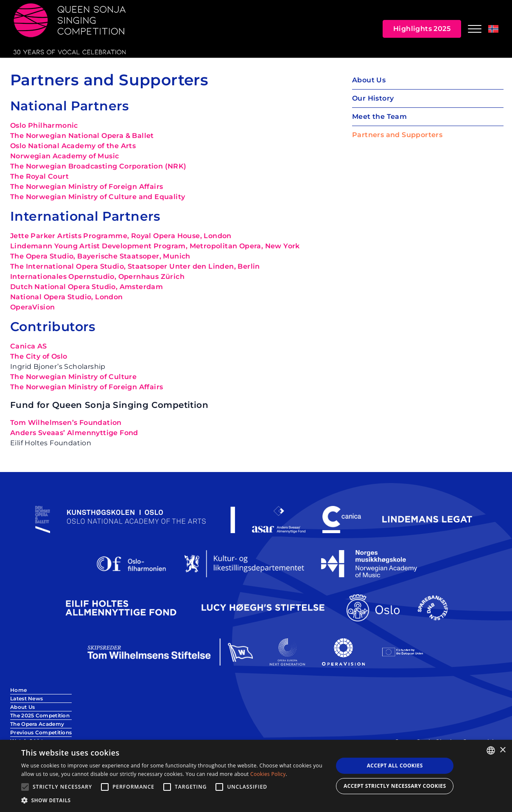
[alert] (256, 776)
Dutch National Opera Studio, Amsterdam (87, 287)
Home (18, 690)
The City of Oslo (39, 356)
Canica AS (29, 346)
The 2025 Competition (40, 715)
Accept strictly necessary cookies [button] (395, 786)
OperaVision (32, 307)
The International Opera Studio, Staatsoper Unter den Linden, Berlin (135, 266)
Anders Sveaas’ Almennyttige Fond (74, 433)
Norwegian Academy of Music (64, 156)
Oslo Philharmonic (44, 125)
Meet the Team (379, 117)
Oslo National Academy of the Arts (73, 146)
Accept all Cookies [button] (395, 766)
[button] (172, 801)
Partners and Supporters (397, 135)
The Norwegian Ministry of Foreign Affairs (87, 187)
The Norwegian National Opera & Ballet (82, 136)
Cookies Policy (268, 774)
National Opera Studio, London (67, 297)
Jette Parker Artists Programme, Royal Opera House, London (121, 236)
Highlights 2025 (422, 29)
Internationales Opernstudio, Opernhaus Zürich (97, 277)
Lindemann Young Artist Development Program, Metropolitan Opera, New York (155, 246)
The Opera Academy (37, 724)
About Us (369, 80)
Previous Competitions (41, 732)
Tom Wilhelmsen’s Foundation (66, 423)
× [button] (502, 750)
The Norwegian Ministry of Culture (73, 377)
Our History (373, 98)
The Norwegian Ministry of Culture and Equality (98, 197)
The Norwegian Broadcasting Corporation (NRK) (98, 166)
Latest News (27, 698)
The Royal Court (39, 176)
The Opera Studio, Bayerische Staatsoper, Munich (100, 256)
